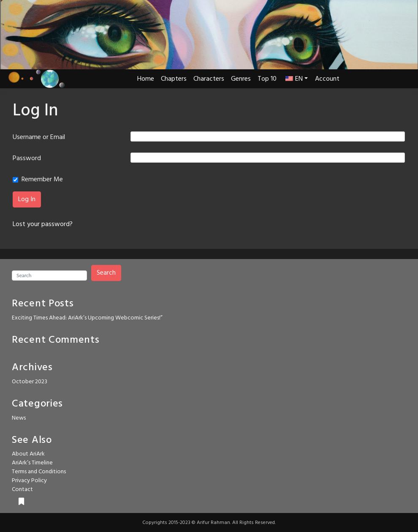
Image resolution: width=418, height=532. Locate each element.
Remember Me (42, 180)
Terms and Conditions (39, 472)
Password (27, 158)
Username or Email (39, 137)
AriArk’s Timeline (32, 463)
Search (106, 273)
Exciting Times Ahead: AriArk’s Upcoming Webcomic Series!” (87, 318)
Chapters (174, 79)
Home (146, 79)
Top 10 (267, 79)
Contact (22, 490)
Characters (209, 79)
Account (327, 79)
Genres (241, 79)
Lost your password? (43, 224)
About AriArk (28, 454)
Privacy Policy (29, 481)
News (19, 418)
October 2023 (30, 382)
